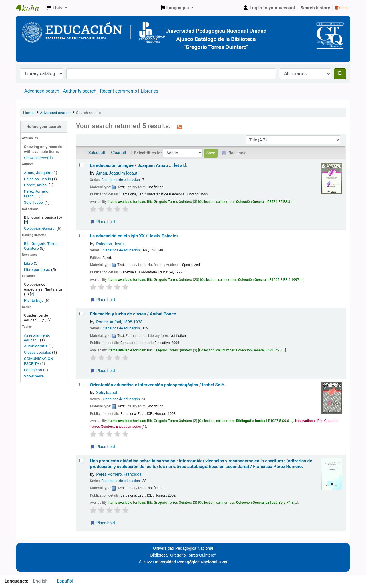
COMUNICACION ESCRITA (39, 361)
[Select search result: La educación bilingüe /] (81, 165)
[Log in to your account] (269, 8)
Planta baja (34, 300)
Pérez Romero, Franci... (37, 194)
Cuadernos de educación (121, 180)
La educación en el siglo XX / (135, 236)
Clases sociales (38, 352)
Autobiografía (36, 346)
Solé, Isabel (34, 202)
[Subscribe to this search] (179, 127)
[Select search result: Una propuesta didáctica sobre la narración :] (81, 460)
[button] (57, 8)
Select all (97, 153)
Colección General (40, 228)
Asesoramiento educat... (37, 338)
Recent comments (118, 91)
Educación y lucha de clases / (134, 314)
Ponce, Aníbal (36, 185)
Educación (33, 370)
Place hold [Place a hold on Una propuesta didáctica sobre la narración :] (103, 523)
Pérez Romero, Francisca (119, 474)
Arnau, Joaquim (38, 173)
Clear (341, 8)
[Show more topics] (34, 376)
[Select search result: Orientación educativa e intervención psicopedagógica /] (81, 384)
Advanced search (42, 91)
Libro (28, 263)
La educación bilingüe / (139, 165)
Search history (315, 8)
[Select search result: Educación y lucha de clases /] (81, 314)
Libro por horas (37, 269)
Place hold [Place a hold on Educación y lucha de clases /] (103, 371)
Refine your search (44, 127)
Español (65, 581)
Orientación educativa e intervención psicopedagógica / (158, 385)
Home (28, 113)
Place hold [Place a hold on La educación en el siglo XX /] (103, 300)
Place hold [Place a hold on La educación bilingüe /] (103, 222)
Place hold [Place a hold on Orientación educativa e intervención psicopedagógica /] (103, 447)
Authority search (79, 91)
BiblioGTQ (30, 8)
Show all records (38, 158)
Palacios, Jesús (38, 179)
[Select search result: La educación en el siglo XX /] (81, 236)
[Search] (340, 74)
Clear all (118, 153)
